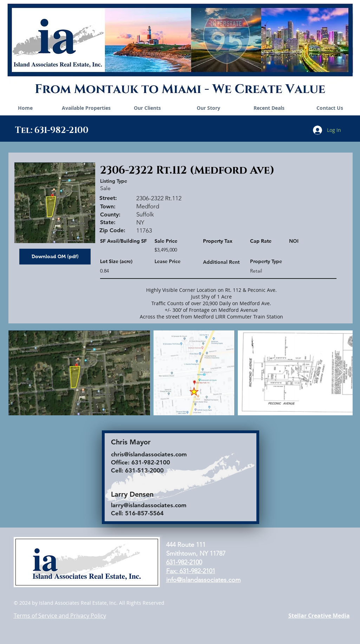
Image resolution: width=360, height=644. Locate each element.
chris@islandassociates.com (149, 454)
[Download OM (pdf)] (55, 257)
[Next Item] (341, 373)
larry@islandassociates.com (149, 505)
